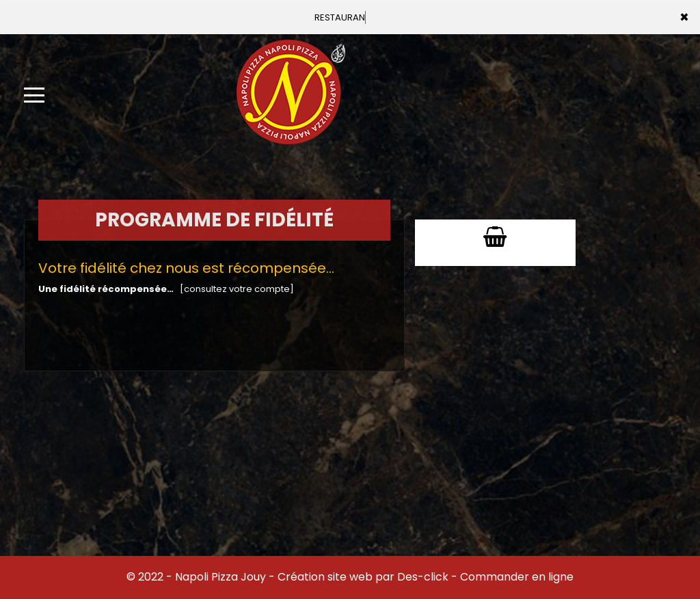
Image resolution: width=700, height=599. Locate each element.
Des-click (423, 577)
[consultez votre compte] (237, 289)
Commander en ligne (517, 577)
